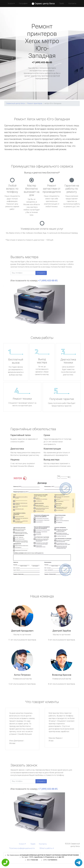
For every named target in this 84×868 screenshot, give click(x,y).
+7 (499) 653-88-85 (42, 62)
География (23, 3)
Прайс (62, 3)
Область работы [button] (46, 848)
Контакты (72, 3)
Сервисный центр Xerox (15, 103)
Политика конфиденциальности (22, 848)
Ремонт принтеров (35, 103)
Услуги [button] (10, 3)
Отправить (41, 273)
